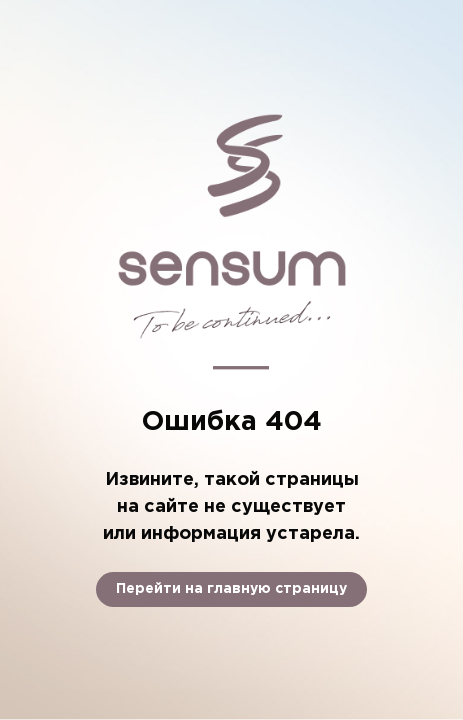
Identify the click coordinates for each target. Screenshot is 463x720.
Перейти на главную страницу (231, 589)
